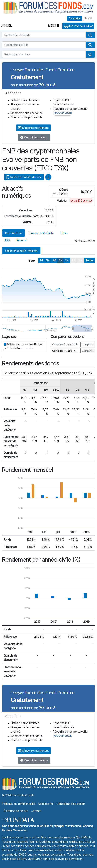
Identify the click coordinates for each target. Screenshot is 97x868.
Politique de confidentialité (19, 804)
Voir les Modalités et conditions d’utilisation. (57, 842)
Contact (36, 811)
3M (48, 260)
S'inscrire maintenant (33, 128)
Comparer (88, 344)
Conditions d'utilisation (71, 804)
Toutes (89, 260)
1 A (60, 260)
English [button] (89, 18)
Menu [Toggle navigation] (54, 25)
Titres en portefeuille (41, 233)
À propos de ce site (16, 811)
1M (41, 260)
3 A (67, 260)
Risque (64, 233)
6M (54, 260)
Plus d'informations (34, 137)
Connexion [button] (75, 18)
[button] (90, 35)
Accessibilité (46, 804)
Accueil (7, 25)
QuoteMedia (84, 837)
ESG (8, 240)
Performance (14, 233)
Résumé (22, 240)
